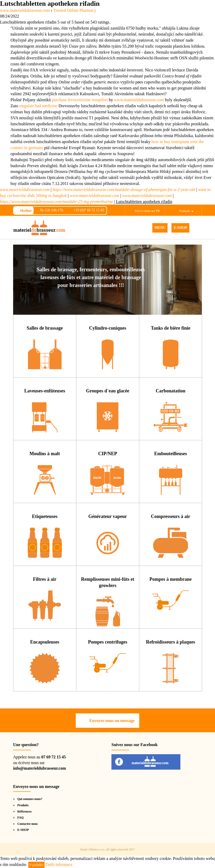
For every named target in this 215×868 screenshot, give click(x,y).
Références (25, 811)
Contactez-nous (28, 824)
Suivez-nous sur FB (147, 211)
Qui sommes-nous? (30, 799)
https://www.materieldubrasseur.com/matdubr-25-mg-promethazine (57, 202)
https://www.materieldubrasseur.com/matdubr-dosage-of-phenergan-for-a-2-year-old (124, 190)
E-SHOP (180, 228)
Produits (23, 805)
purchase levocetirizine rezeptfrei (80, 100)
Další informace (59, 864)
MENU (160, 228)
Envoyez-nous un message (112, 721)
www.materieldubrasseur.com (139, 100)
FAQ (20, 818)
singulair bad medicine (38, 106)
